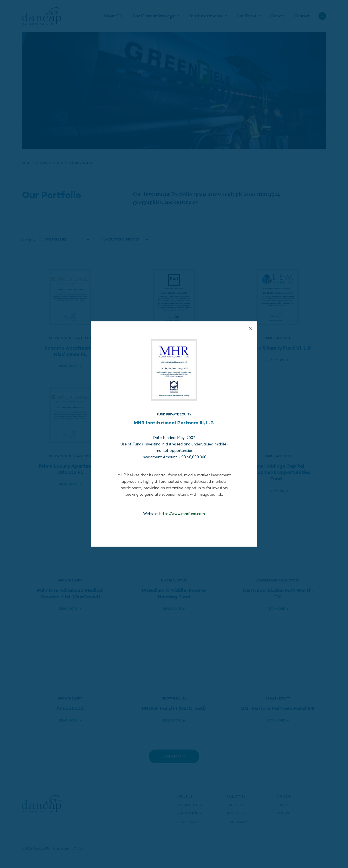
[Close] (250, 328)
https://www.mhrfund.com (182, 514)
